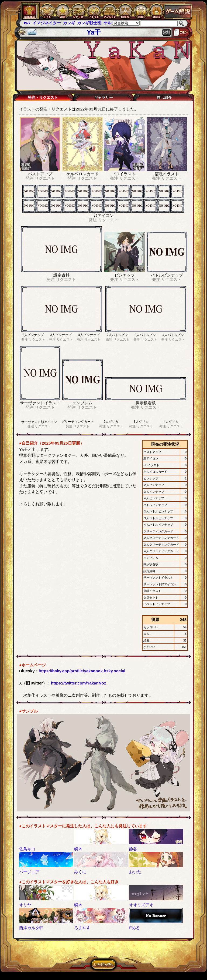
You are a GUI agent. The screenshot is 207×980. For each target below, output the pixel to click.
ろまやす (82, 928)
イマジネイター (47, 23)
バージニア (29, 872)
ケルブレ (112, 23)
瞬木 (78, 849)
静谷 (133, 849)
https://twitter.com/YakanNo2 (79, 683)
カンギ (69, 23)
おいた (135, 872)
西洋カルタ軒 (31, 928)
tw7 (27, 23)
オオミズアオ (141, 905)
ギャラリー (103, 98)
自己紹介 (164, 98)
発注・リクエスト (43, 98)
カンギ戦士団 (89, 23)
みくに (80, 872)
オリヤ (25, 905)
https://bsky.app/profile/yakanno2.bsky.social (82, 671)
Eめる (134, 928)
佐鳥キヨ (27, 849)
